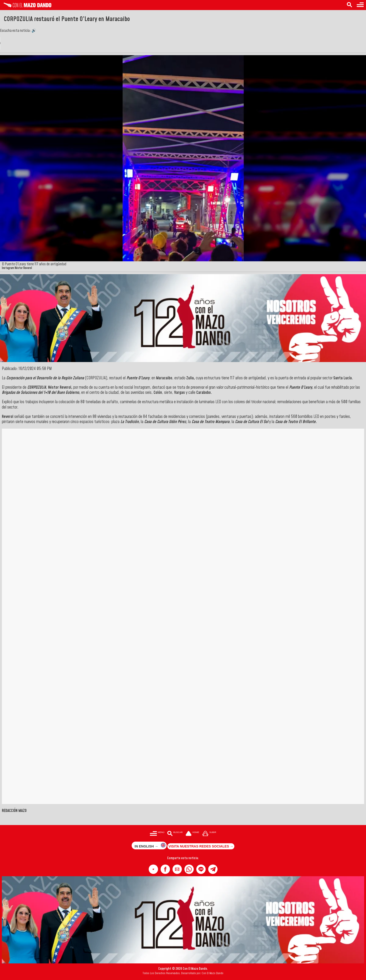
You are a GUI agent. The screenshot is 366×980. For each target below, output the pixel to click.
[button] (153, 869)
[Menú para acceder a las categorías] (360, 5)
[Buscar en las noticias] (349, 5)
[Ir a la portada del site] (192, 834)
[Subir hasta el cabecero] (209, 834)
